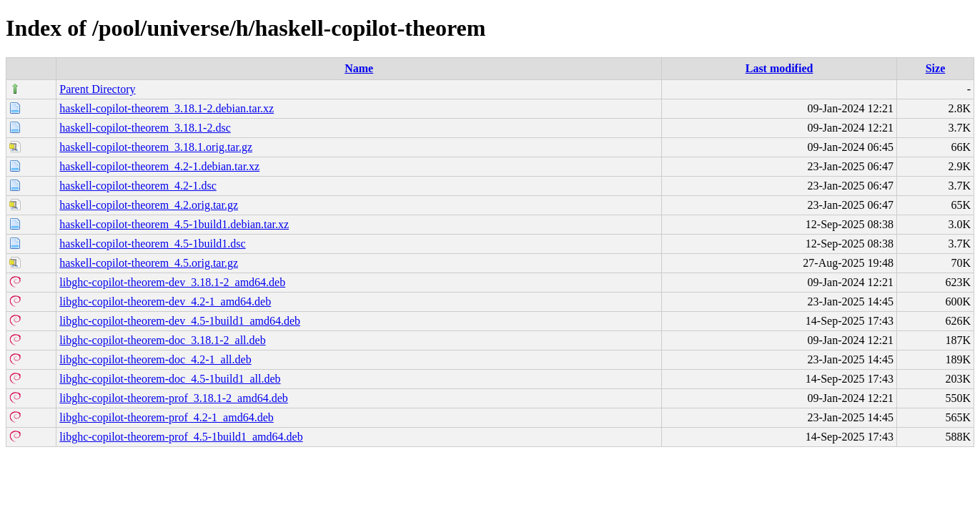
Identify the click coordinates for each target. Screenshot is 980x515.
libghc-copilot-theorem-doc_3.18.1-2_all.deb (162, 340)
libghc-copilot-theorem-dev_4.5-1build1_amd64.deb (180, 321)
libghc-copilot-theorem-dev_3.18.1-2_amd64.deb (172, 282)
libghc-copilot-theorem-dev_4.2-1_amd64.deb (165, 301)
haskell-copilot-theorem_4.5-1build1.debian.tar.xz (174, 224)
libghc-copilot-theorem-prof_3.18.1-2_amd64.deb (173, 398)
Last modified (779, 68)
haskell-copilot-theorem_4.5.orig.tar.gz (149, 263)
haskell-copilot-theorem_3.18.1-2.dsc (145, 128)
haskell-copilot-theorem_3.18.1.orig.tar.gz (156, 147)
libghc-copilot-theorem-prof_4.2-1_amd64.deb (166, 417)
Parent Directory (97, 89)
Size (936, 68)
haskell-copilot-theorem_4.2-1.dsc (138, 186)
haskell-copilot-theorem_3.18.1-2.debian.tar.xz (167, 108)
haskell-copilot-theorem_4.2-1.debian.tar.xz (159, 166)
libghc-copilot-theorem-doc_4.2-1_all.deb (155, 359)
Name (359, 68)
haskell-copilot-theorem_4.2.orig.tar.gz (149, 205)
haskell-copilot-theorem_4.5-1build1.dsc (152, 244)
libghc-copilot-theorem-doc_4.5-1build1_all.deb (170, 379)
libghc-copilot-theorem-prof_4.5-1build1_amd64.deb (181, 437)
